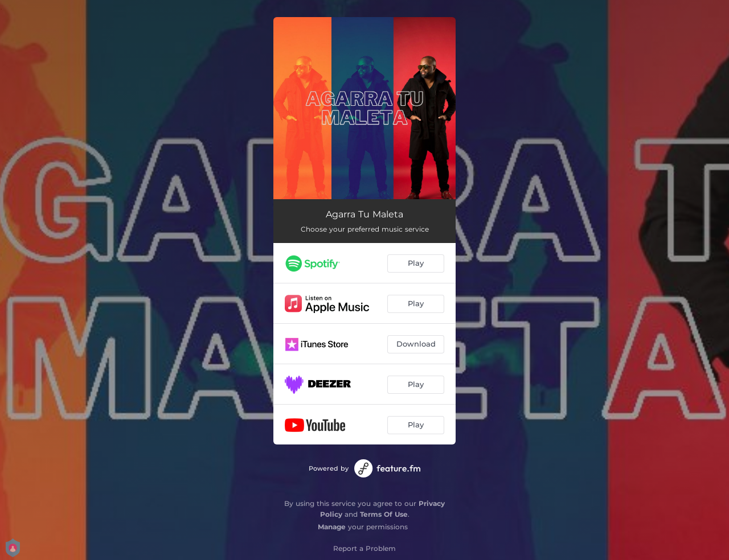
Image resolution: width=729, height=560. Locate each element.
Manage (332, 527)
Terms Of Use (384, 514)
